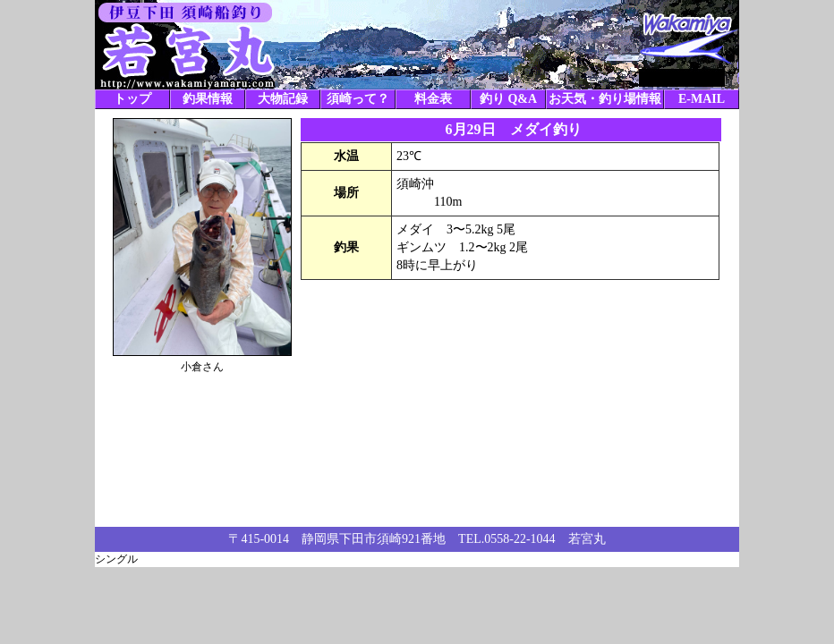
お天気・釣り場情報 (605, 99)
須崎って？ (358, 99)
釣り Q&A (508, 99)
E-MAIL (702, 99)
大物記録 (283, 99)
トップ (132, 99)
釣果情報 (208, 99)
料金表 (433, 99)
